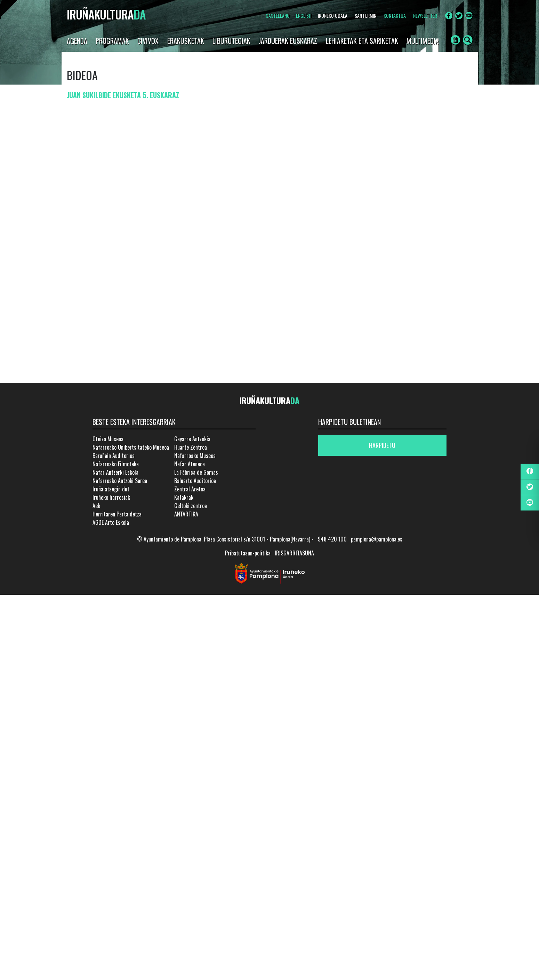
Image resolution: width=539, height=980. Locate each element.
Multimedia (423, 41)
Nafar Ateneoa (190, 464)
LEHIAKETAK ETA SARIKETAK (362, 41)
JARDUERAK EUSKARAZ (288, 41)
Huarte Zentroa (191, 447)
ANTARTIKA (186, 514)
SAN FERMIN (365, 15)
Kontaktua (395, 15)
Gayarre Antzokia (192, 439)
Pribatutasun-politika (248, 553)
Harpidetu (382, 445)
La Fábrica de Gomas (196, 472)
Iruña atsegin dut (111, 489)
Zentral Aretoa (190, 489)
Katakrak (184, 497)
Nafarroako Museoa (195, 456)
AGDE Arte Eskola (111, 522)
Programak (112, 41)
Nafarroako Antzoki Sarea (120, 481)
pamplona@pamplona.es (377, 539)
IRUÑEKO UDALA (333, 15)
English (304, 15)
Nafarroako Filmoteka (116, 464)
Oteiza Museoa (108, 439)
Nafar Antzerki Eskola (115, 472)
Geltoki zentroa (191, 506)
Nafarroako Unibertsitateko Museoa (131, 447)
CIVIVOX (148, 41)
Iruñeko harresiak (111, 497)
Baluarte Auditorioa (195, 481)
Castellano (278, 15)
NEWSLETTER (425, 15)
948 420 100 (332, 539)
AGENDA (77, 41)
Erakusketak (186, 41)
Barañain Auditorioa (114, 456)
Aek (96, 506)
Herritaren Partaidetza (117, 514)
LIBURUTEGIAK (231, 41)
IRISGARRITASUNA (294, 553)
